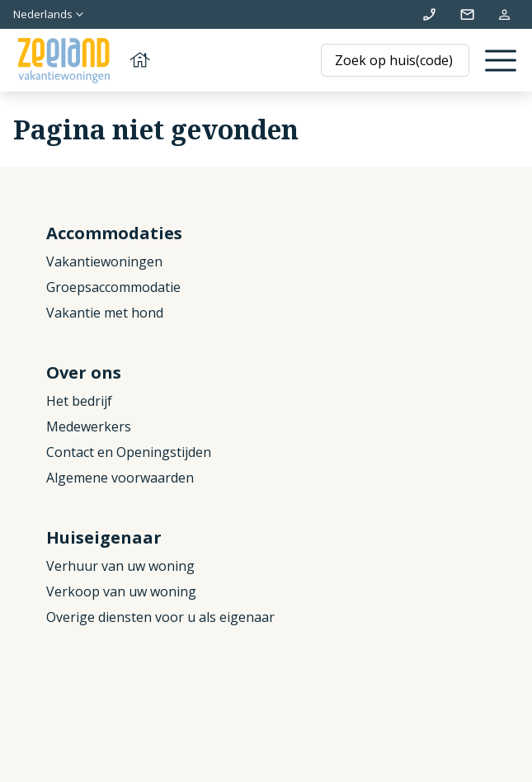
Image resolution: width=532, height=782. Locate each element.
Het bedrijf (79, 401)
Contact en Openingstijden (129, 452)
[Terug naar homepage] (82, 61)
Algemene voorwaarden (120, 478)
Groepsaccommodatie (113, 287)
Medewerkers (89, 426)
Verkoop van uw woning (121, 591)
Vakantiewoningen (104, 261)
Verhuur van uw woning (120, 566)
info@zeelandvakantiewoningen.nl (467, 14)
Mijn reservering (504, 14)
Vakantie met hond (105, 313)
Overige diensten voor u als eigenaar (160, 617)
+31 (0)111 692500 (429, 14)
